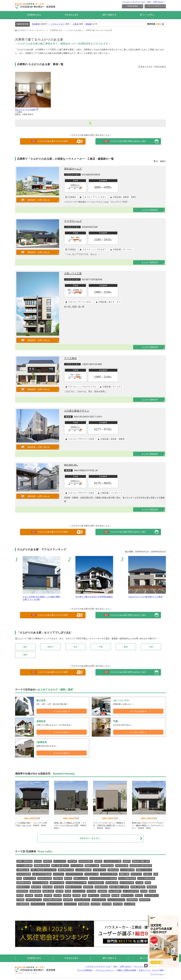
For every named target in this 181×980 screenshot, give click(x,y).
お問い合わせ (158, 2)
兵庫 (151, 647)
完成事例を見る (34, 15)
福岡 (25, 655)
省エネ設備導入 (115, 891)
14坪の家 (67, 895)
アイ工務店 (70, 358)
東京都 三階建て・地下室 (119, 887)
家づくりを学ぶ (147, 15)
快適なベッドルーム (144, 870)
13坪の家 (48, 895)
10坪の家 (29, 895)
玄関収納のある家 (24, 883)
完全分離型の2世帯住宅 (52, 900)
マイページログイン (155, 6)
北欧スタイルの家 (57, 883)
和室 (84, 895)
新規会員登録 (133, 6)
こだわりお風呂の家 (83, 870)
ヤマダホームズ (73, 221)
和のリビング (94, 895)
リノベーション (157, 974)
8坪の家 (152, 891)
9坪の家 (20, 895)
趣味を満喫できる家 (66, 870)
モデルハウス (136, 874)
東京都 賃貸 (59, 887)
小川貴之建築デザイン (77, 411)
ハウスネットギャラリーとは (133, 2)
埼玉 (76, 647)
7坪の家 (144, 891)
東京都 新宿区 (35, 891)
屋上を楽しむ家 (112, 883)
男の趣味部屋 (84, 904)
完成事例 (36, 24)
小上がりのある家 (24, 874)
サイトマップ (140, 966)
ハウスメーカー (57, 24)
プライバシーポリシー (105, 970)
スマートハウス (79, 891)
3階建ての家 (124, 874)
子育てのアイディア (34, 900)
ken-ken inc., (71, 465)
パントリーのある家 (40, 883)
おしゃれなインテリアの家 (76, 883)
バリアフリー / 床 (92, 874)
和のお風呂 (105, 895)
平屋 (156, 874)
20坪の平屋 (118, 904)
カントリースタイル (54, 904)
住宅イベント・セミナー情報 (151, 970)
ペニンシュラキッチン (116, 900)
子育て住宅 (72, 861)
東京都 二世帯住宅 (138, 887)
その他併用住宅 (23, 904)
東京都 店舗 (47, 887)
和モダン (139, 895)
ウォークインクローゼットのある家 (103, 878)
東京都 (148, 883)
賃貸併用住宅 (145, 900)
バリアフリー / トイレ (74, 874)
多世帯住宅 (68, 900)
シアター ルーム (99, 870)
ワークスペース (70, 904)
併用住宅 (127, 861)
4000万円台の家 (122, 866)
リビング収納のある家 (127, 878)
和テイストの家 (30, 878)
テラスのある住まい (96, 883)
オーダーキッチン (99, 900)
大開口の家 (58, 878)
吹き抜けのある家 (45, 878)
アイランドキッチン (82, 900)
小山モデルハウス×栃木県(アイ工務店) (146, 597)
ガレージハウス (60, 861)
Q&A (149, 2)
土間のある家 (113, 870)
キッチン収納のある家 (146, 878)
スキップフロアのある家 (42, 874)
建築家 (89, 24)
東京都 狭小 (88, 887)
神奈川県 (59, 891)
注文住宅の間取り (86, 861)
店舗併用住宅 (132, 900)
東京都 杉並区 (22, 891)
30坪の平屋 (107, 904)
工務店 (76, 24)
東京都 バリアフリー (74, 887)
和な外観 (115, 895)
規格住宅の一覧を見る (111, 838)
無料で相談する (109, 15)
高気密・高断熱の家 (24, 861)
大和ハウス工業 (73, 273)
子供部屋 (20, 900)
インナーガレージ (151, 895)
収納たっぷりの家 (81, 878)
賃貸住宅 (98, 861)
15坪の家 (76, 895)
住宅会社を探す (72, 15)
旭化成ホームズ (73, 169)
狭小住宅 (38, 861)
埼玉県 (68, 891)
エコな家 (139, 883)
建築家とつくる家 (92, 866)
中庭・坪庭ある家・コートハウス (44, 870)
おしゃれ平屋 (130, 904)
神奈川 (50, 647)
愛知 (126, 647)
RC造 (19, 878)
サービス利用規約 (85, 970)
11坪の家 (39, 895)
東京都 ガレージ (23, 887)
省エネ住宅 (91, 891)
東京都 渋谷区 (48, 891)
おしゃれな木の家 (127, 883)
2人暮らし (148, 874)
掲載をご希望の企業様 (127, 970)
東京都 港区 (152, 887)
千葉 (101, 647)
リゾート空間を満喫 (24, 866)
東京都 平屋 (36, 887)
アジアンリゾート (38, 904)
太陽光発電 (102, 891)
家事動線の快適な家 (42, 866)
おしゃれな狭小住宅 (131, 891)
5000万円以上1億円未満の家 (141, 866)
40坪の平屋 (96, 904)
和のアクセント (127, 895)
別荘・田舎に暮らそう (60, 866)
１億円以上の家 (23, 870)
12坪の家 (58, 895)
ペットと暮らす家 (127, 870)
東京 (25, 647)
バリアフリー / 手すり (109, 874)
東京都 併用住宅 (101, 887)
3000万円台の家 (107, 866)
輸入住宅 (68, 878)
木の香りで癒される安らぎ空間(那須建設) (94, 597)
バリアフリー (59, 874)
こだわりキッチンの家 (112, 861)
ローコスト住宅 (77, 866)
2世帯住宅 (48, 861)
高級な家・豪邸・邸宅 (141, 861)
